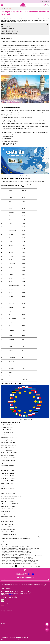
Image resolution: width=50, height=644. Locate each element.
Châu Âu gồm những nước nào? (9, 30)
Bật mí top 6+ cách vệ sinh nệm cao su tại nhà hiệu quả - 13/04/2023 (16, 554)
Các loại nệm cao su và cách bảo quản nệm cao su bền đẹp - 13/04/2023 (16, 557)
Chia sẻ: (2, 541)
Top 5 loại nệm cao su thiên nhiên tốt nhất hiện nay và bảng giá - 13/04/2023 (17, 559)
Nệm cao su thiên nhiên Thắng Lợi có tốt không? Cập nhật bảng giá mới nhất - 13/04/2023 (20, 560)
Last (39, 566)
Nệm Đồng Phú (5, 629)
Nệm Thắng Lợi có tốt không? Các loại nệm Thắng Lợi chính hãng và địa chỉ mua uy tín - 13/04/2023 (22, 556)
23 (31, 566)
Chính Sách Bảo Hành (7, 618)
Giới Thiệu (4, 607)
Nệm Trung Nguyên (6, 627)
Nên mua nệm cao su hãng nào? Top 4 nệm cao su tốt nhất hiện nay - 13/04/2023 (18, 562)
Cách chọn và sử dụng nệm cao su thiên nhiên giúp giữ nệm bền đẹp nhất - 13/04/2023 (19, 563)
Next (36, 566)
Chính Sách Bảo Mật (6, 620)
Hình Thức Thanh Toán (7, 616)
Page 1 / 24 (12, 566)
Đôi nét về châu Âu (6, 27)
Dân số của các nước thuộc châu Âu (10, 34)
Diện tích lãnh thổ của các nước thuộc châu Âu (12, 32)
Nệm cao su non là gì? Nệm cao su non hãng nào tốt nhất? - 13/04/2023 (16, 550)
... (29, 566)
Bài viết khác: (5, 545)
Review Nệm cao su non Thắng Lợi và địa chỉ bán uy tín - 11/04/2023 (16, 547)
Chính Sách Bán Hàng (7, 614)
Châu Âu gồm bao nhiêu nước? (9, 28)
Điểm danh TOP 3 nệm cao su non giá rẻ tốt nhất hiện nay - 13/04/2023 (16, 553)
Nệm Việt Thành (5, 631)
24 (33, 566)
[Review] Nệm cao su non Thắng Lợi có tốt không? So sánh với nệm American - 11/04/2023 (20, 548)
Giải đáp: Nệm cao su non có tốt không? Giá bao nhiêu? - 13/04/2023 (16, 551)
